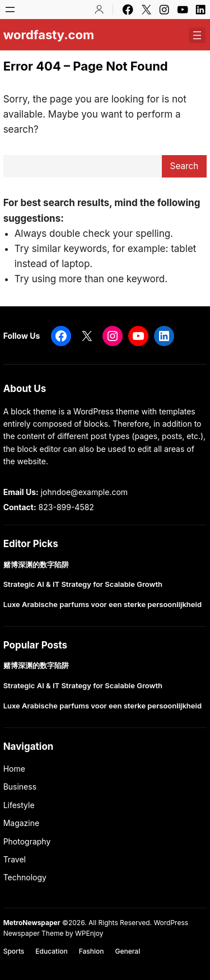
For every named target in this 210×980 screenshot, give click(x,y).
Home (14, 769)
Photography (27, 841)
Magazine (22, 823)
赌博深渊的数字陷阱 (36, 565)
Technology (25, 877)
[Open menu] (10, 10)
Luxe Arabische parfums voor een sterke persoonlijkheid (102, 605)
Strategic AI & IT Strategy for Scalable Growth (83, 584)
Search (185, 166)
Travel (15, 859)
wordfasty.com (49, 35)
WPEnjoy (89, 933)
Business (20, 787)
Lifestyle (19, 805)
